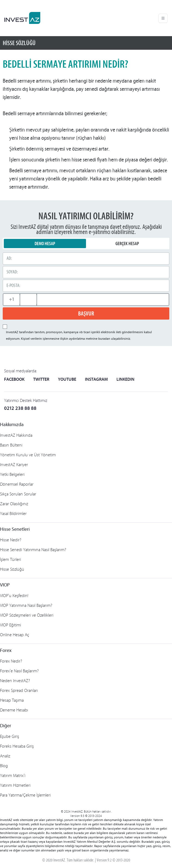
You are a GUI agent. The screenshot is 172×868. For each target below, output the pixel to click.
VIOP (5, 585)
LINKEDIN (125, 380)
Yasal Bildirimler (13, 513)
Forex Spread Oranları (19, 690)
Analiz (5, 756)
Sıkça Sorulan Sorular (18, 494)
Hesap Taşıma (12, 700)
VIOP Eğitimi (10, 625)
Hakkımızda (12, 425)
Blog (4, 766)
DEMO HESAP (45, 243)
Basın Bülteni (11, 445)
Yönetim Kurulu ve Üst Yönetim (28, 455)
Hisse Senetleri (15, 530)
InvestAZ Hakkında (16, 435)
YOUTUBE (67, 380)
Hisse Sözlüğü (12, 569)
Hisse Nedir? (11, 540)
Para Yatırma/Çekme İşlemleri (25, 795)
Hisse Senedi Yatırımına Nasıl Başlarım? (33, 550)
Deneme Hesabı (14, 710)
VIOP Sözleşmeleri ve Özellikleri (27, 615)
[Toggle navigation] (163, 18)
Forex (6, 651)
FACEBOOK (14, 380)
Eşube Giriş (10, 736)
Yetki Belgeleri (12, 474)
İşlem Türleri (10, 559)
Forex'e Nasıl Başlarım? (19, 671)
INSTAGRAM (96, 380)
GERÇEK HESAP (127, 243)
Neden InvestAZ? (15, 681)
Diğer (6, 726)
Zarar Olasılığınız (14, 504)
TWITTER (41, 380)
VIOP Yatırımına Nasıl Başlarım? (26, 605)
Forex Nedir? (11, 661)
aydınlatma (77, 339)
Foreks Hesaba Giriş (17, 746)
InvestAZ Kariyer (14, 465)
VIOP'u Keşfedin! (14, 596)
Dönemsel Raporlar (17, 484)
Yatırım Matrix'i (13, 775)
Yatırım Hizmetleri (15, 785)
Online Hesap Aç (15, 635)
